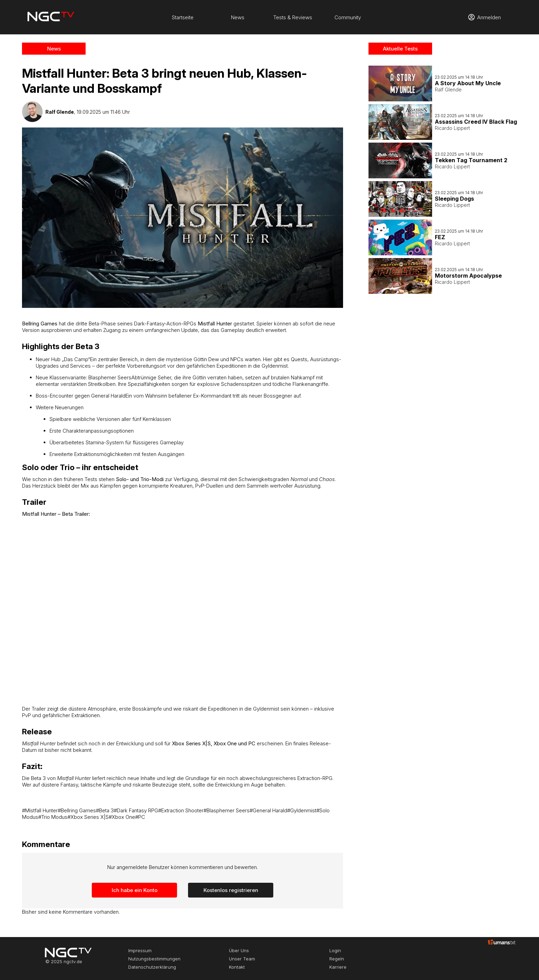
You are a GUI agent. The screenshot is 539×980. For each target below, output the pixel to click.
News (238, 17)
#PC (140, 817)
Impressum (140, 950)
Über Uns (239, 950)
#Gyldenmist (302, 810)
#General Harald (268, 810)
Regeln (337, 959)
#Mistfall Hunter (40, 810)
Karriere (338, 967)
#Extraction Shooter (181, 810)
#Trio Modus (53, 817)
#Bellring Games (77, 810)
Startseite (183, 17)
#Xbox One (122, 817)
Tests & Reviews (293, 17)
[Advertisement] (443, 405)
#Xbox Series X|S (88, 817)
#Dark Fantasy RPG (136, 810)
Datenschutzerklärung (152, 967)
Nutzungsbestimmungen (154, 959)
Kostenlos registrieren (231, 890)
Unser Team (242, 959)
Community (348, 17)
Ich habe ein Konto (135, 890)
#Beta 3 (105, 810)
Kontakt (237, 967)
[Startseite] (51, 17)
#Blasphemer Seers (227, 810)
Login (335, 950)
